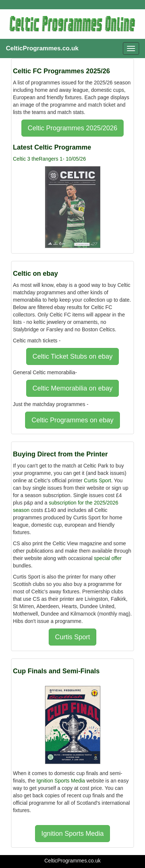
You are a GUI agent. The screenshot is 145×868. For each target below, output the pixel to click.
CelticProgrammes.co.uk (42, 48)
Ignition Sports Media (61, 781)
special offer (108, 558)
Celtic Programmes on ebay (72, 420)
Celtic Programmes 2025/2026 (72, 128)
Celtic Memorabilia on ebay (72, 388)
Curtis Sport (97, 480)
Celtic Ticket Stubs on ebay (72, 356)
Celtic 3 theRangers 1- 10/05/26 (49, 159)
